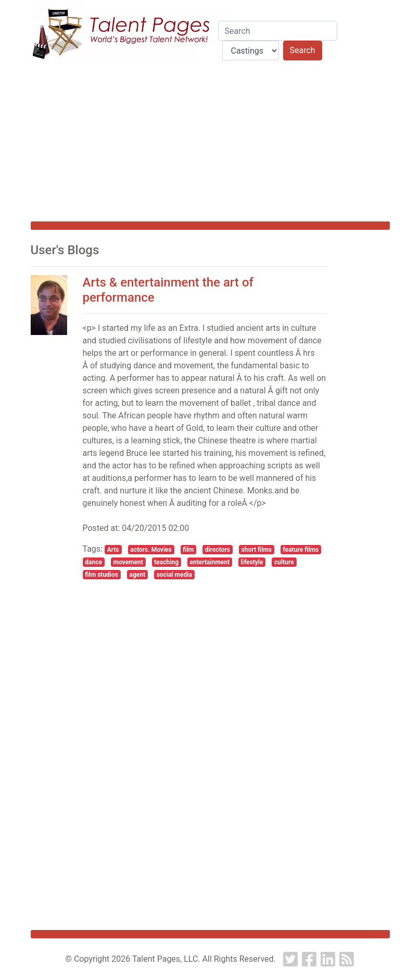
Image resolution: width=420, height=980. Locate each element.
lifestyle (252, 562)
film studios (101, 575)
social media (174, 575)
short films (257, 550)
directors (218, 550)
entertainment (210, 562)
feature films (301, 550)
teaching (166, 562)
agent (138, 575)
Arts (113, 550)
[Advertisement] (210, 143)
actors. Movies (151, 550)
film (188, 550)
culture (284, 562)
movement (128, 562)
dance (93, 562)
